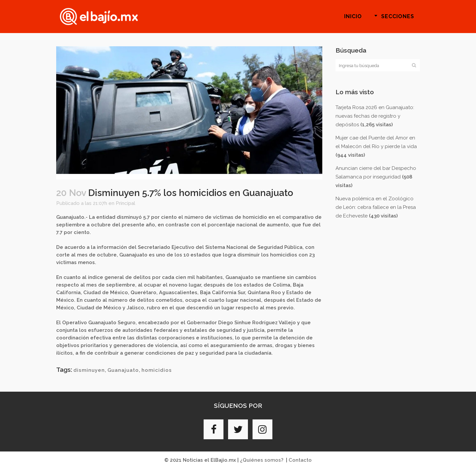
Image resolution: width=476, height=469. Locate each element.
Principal (125, 203)
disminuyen (89, 370)
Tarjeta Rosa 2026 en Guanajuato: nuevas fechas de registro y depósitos (375, 116)
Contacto (300, 460)
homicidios (157, 370)
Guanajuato (123, 370)
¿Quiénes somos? (262, 460)
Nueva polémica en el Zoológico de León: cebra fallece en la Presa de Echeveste (376, 207)
